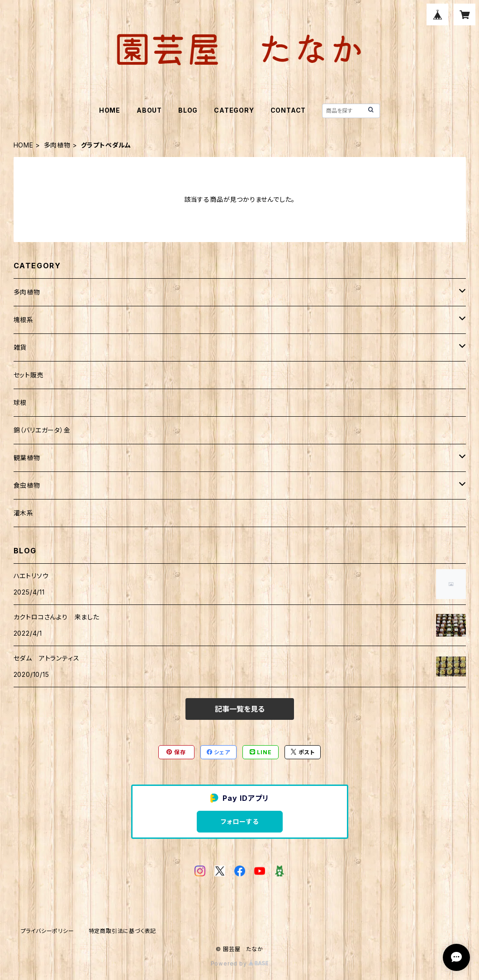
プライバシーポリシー (47, 931)
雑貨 (20, 347)
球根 (20, 402)
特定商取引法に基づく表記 (123, 931)
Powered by (240, 963)
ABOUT (149, 110)
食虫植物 (27, 485)
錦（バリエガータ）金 (42, 430)
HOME (110, 110)
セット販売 (29, 375)
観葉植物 (27, 458)
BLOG (188, 110)
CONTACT (288, 110)
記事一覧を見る (240, 709)
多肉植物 (57, 145)
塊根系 (24, 320)
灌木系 (24, 513)
